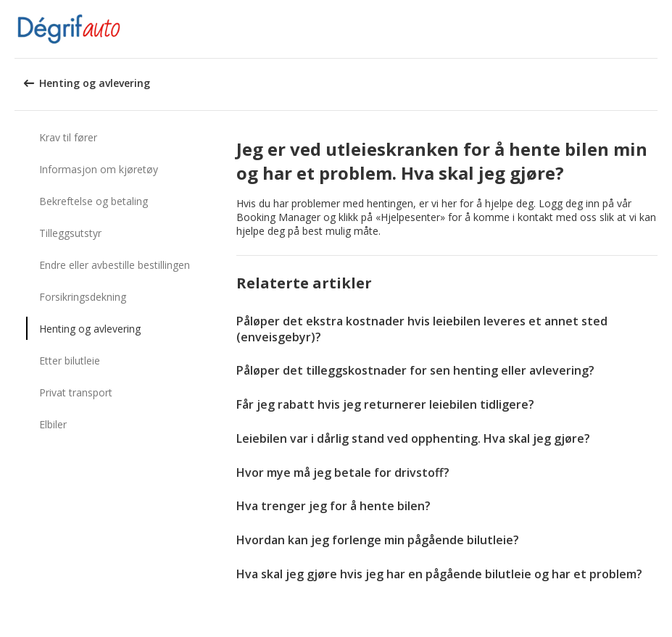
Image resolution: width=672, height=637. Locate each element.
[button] (656, 29)
